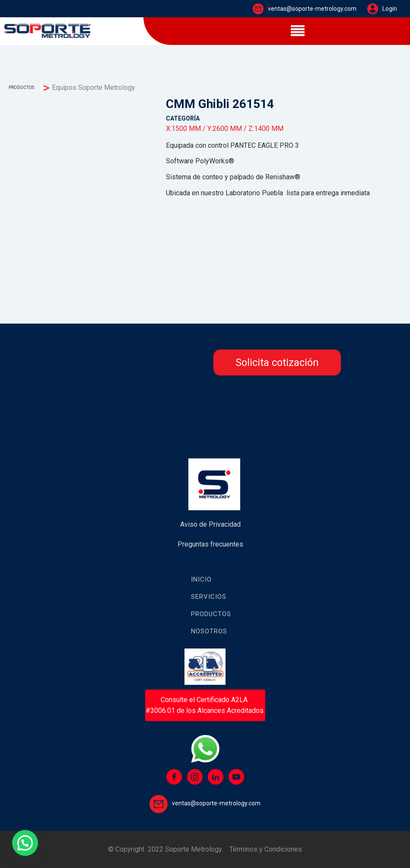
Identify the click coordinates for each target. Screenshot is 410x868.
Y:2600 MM (225, 129)
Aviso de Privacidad (210, 524)
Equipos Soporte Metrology (94, 87)
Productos (211, 614)
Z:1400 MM (266, 129)
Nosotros (209, 631)
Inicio (201, 579)
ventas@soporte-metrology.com (312, 9)
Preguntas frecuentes (210, 544)
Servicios (209, 597)
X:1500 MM (183, 129)
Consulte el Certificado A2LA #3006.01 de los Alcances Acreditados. (205, 705)
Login (390, 9)
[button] (25, 843)
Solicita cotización (277, 362)
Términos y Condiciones (266, 849)
